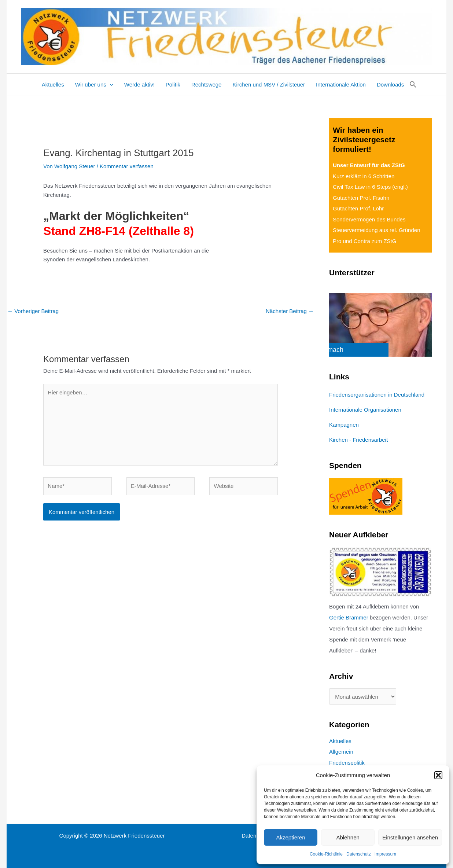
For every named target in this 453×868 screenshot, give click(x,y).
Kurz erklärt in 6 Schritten (364, 176)
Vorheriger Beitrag (33, 311)
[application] (110, 85)
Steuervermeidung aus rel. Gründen (376, 230)
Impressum (385, 854)
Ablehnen (348, 837)
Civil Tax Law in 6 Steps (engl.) (370, 187)
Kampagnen (344, 425)
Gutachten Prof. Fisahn (361, 198)
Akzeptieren (290, 837)
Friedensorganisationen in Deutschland (377, 395)
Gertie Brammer (349, 617)
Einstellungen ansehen (410, 837)
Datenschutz (359, 854)
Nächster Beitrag (290, 311)
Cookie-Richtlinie (326, 854)
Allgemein (341, 752)
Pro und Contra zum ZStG (364, 241)
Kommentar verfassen (127, 166)
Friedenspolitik (347, 763)
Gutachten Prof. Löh (358, 208)
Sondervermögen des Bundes (369, 219)
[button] (438, 775)
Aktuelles (340, 741)
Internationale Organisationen (365, 410)
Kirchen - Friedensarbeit (358, 440)
